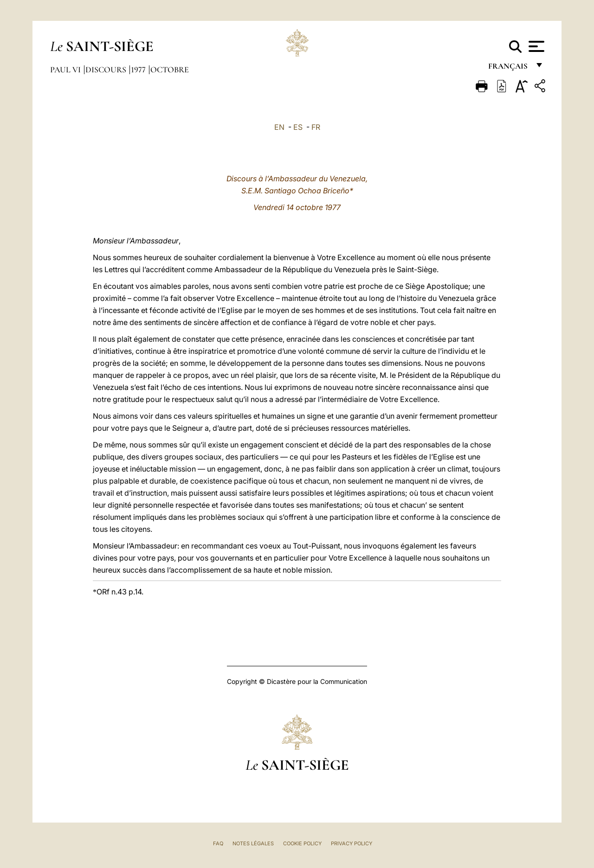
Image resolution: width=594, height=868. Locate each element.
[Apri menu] (535, 46)
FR (316, 127)
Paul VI (66, 70)
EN (279, 127)
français (509, 68)
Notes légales (253, 843)
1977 (139, 70)
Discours (107, 70)
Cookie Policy (302, 843)
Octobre (170, 70)
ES (298, 127)
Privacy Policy (352, 843)
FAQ (218, 843)
